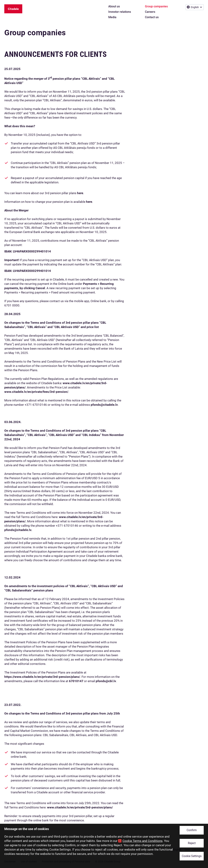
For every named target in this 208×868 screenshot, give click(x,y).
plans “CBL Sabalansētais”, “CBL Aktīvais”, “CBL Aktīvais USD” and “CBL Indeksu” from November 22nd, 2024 (64, 435)
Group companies (35, 33)
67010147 (76, 681)
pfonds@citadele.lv (104, 405)
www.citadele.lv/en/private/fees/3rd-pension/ (36, 392)
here (80, 193)
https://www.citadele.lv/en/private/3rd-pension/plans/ (42, 677)
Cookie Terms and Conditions (143, 841)
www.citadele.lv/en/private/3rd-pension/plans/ (80, 807)
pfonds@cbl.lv (106, 681)
